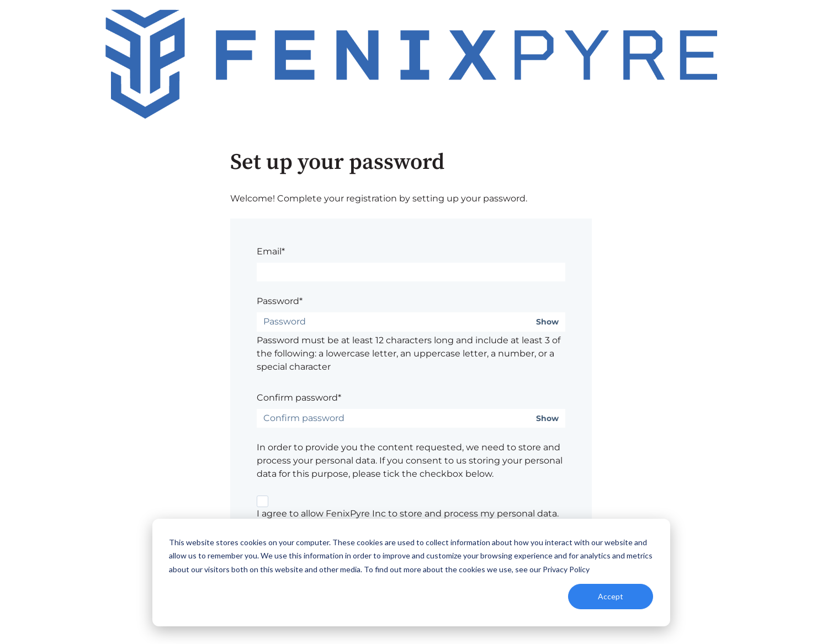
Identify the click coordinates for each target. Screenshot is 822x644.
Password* (280, 301)
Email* (271, 251)
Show (547, 322)
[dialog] (411, 573)
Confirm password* (299, 398)
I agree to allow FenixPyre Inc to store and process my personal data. (408, 513)
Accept (611, 596)
